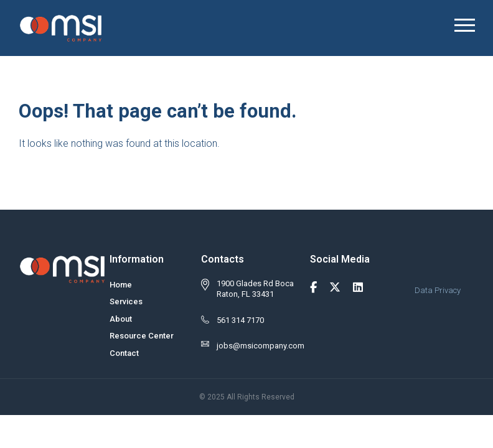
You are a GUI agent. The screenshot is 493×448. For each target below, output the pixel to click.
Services (126, 301)
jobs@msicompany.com (261, 346)
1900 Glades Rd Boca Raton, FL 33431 (255, 289)
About (121, 319)
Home (121, 285)
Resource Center (142, 336)
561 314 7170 (240, 320)
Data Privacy (438, 290)
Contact (124, 353)
